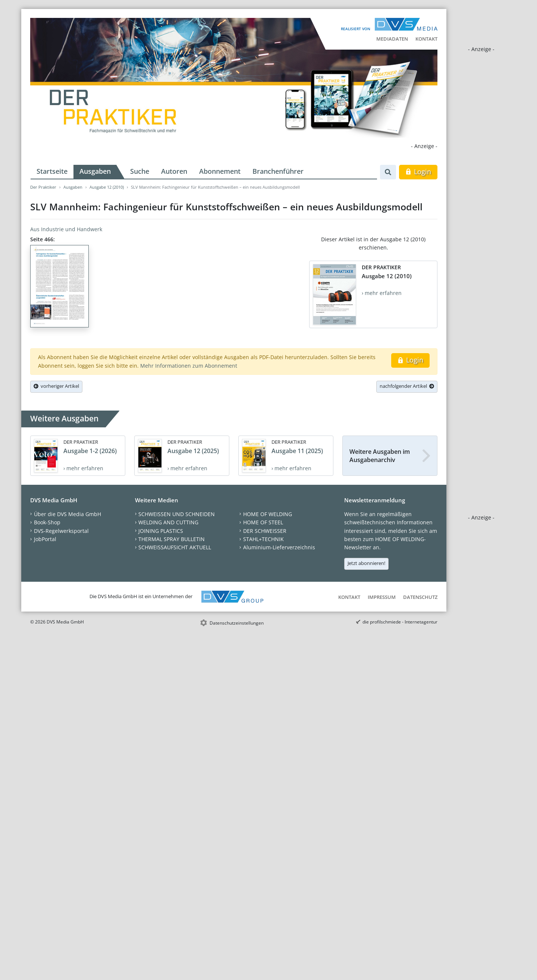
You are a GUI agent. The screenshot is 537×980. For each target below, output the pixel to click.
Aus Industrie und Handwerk (66, 229)
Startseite (52, 171)
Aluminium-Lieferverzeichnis (279, 547)
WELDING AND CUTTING (168, 522)
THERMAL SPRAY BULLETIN (172, 539)
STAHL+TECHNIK (263, 539)
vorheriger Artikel (56, 386)
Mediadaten (392, 39)
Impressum (382, 597)
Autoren (174, 171)
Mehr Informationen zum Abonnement (189, 366)
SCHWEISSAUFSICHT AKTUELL (175, 547)
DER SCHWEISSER (265, 531)
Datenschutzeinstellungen (237, 623)
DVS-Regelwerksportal (61, 531)
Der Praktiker (43, 187)
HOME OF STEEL (263, 522)
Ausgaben (95, 171)
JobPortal (45, 539)
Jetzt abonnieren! (366, 563)
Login (418, 172)
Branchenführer (278, 171)
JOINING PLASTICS (161, 531)
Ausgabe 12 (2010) (107, 187)
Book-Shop (47, 522)
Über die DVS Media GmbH (67, 514)
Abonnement (220, 171)
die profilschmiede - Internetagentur (400, 622)
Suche (140, 171)
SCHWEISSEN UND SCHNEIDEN (177, 514)
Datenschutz (420, 597)
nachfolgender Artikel (407, 386)
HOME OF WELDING (268, 514)
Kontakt (426, 39)
